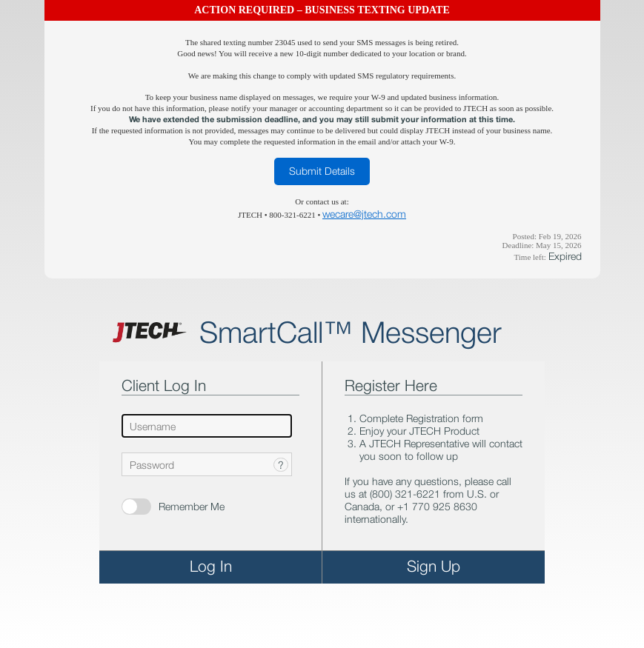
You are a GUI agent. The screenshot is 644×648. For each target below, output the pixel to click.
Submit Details (322, 171)
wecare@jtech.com (364, 214)
